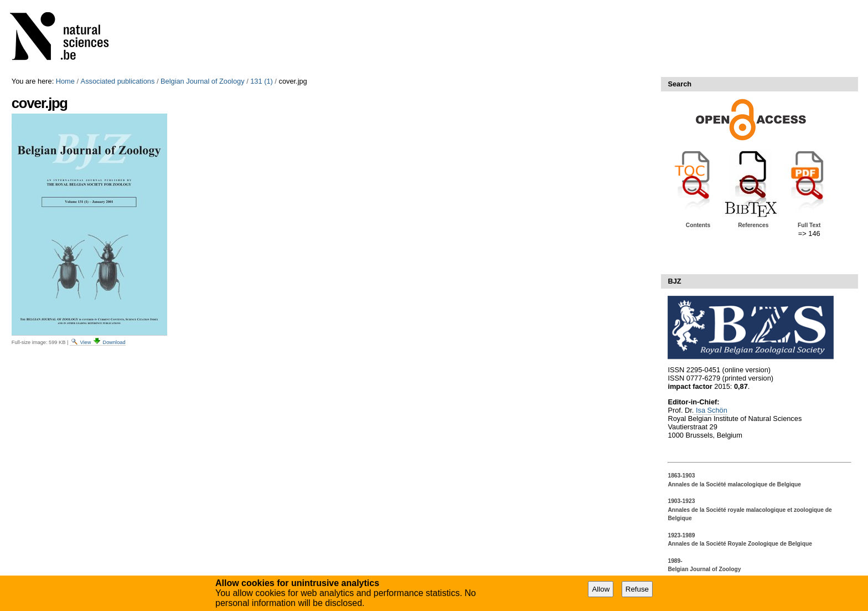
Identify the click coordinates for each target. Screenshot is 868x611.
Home (65, 81)
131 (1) (262, 81)
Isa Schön (710, 410)
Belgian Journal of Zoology (203, 81)
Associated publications (118, 81)
